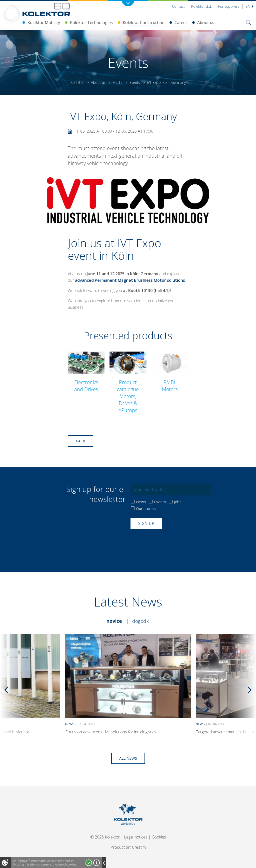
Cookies (159, 837)
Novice (114, 621)
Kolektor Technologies (91, 23)
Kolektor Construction (144, 23)
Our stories (146, 509)
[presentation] (168, 541)
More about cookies (96, 863)
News (141, 502)
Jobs (178, 502)
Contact (178, 6)
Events (135, 82)
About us (206, 23)
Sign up (146, 523)
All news (128, 758)
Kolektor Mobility (44, 23)
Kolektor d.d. (201, 6)
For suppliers (229, 6)
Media (117, 82)
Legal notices (136, 837)
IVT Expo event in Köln (114, 249)
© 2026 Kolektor (105, 837)
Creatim (139, 847)
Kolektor (77, 82)
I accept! (89, 863)
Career (181, 23)
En (250, 6)
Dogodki (141, 621)
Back (80, 441)
